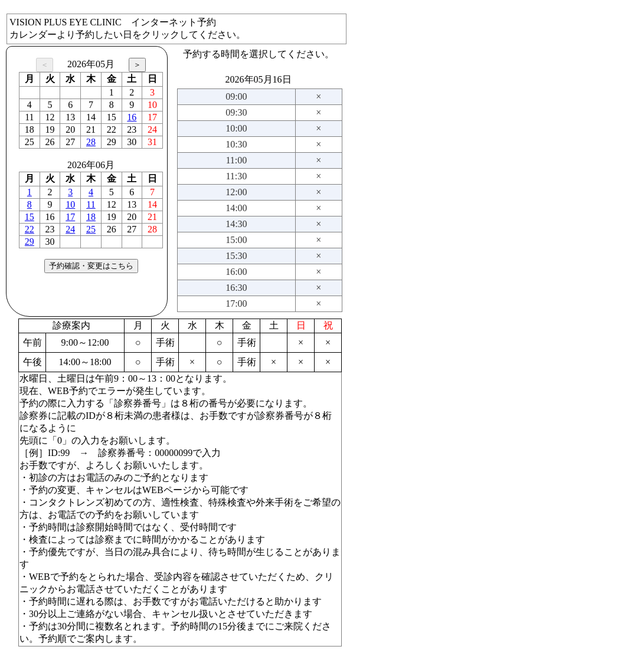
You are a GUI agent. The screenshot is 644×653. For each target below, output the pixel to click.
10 (70, 204)
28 (91, 142)
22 (30, 229)
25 (91, 229)
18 (91, 217)
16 (132, 117)
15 (30, 217)
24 (70, 229)
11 (91, 204)
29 (30, 242)
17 (70, 217)
